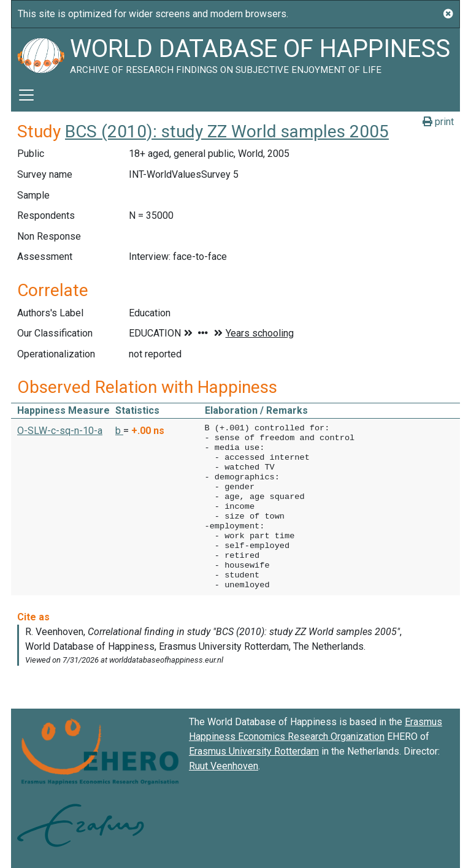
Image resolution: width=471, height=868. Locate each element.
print (438, 122)
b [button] (119, 431)
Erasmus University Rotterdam (254, 751)
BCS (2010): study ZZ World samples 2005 (227, 131)
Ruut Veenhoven (224, 766)
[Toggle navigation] (26, 95)
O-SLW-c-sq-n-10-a (60, 431)
